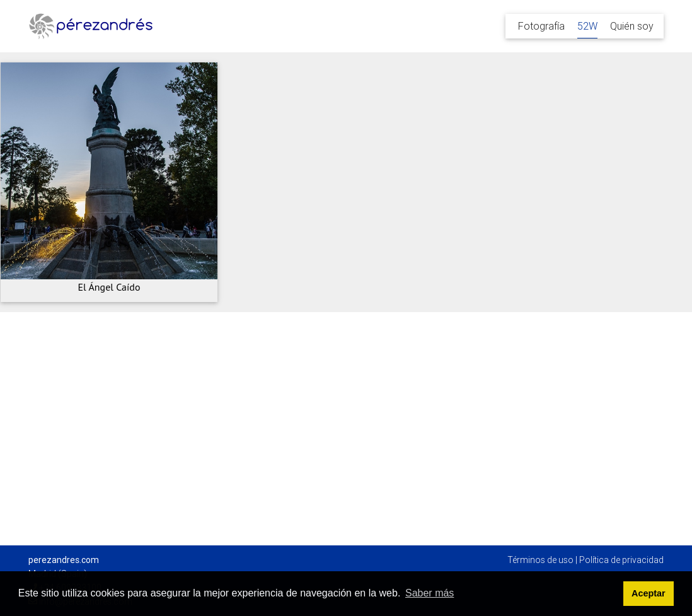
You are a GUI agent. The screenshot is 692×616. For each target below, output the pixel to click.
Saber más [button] (430, 593)
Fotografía (541, 26)
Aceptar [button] (649, 593)
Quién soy (632, 26)
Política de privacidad (621, 560)
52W (587, 26)
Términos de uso (540, 560)
